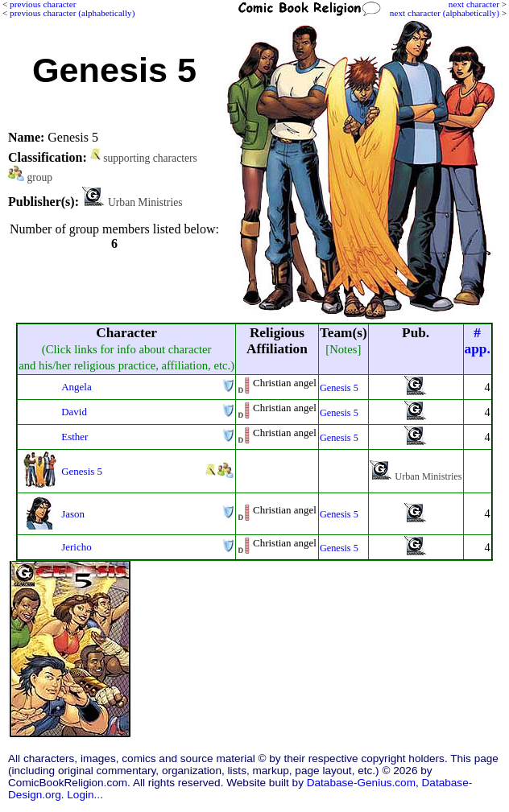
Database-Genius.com (361, 783)
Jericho (76, 547)
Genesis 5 (339, 388)
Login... (85, 795)
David (74, 412)
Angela (76, 387)
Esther (74, 437)
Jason (73, 514)
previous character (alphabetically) (72, 13)
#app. (478, 341)
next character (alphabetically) (445, 13)
